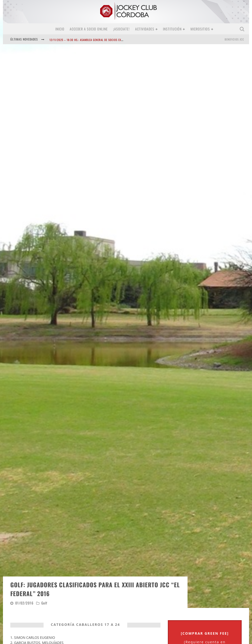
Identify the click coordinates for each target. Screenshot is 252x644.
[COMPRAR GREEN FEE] (205, 588)
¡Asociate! (121, 29)
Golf (44, 558)
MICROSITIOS (200, 29)
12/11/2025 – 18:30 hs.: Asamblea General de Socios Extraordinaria (94, 40)
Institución (172, 29)
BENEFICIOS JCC (234, 39)
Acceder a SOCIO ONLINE (89, 29)
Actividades (145, 29)
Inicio (60, 29)
